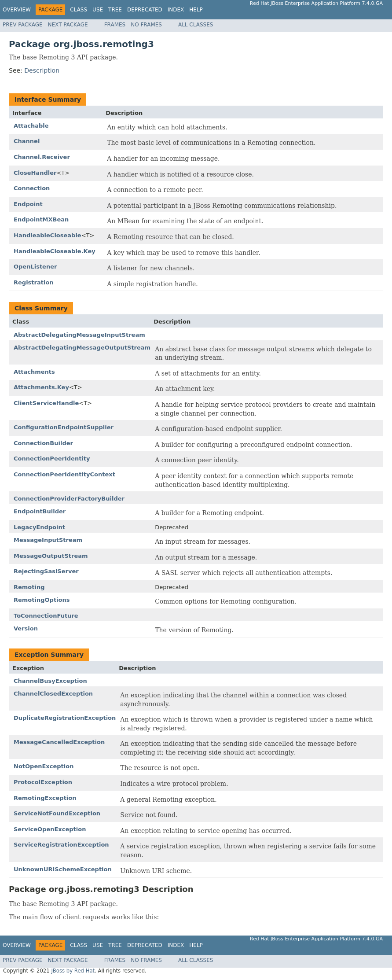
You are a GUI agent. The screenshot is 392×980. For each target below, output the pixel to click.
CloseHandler (35, 173)
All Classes (196, 25)
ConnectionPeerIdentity (52, 459)
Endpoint (28, 204)
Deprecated (145, 10)
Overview (17, 10)
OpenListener (35, 267)
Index (176, 10)
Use (98, 10)
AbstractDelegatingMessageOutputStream (82, 348)
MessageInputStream (48, 540)
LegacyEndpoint (39, 527)
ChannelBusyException (50, 681)
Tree (115, 10)
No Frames (146, 25)
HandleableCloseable (48, 235)
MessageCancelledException (59, 742)
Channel (27, 141)
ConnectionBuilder (43, 443)
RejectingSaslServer (46, 571)
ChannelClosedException (53, 694)
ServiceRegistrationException (61, 845)
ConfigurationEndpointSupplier (64, 427)
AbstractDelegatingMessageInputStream (79, 335)
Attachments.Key (41, 387)
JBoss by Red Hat (73, 971)
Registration (34, 282)
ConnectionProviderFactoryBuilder (69, 499)
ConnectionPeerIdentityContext (64, 474)
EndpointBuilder (40, 511)
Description (42, 70)
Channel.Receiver (42, 157)
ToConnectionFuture (46, 616)
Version (26, 628)
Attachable (31, 126)
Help (196, 10)
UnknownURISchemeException (63, 869)
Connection (32, 188)
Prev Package (23, 25)
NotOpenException (44, 766)
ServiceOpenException (50, 829)
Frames (115, 25)
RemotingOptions (42, 600)
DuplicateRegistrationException (65, 718)
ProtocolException (43, 782)
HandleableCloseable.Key (55, 251)
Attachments (34, 372)
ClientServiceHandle (46, 403)
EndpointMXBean (41, 219)
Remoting (29, 587)
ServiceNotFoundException (57, 813)
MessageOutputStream (51, 556)
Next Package (68, 25)
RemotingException (45, 798)
